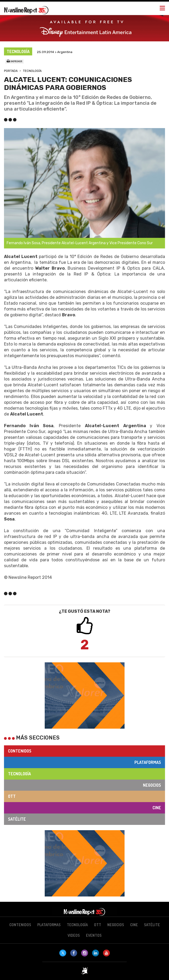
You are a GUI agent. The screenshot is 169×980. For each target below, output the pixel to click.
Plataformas (148, 762)
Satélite (17, 819)
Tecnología (32, 71)
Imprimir (15, 62)
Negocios (152, 785)
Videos (74, 935)
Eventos (94, 935)
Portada (11, 71)
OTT (12, 796)
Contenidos (20, 751)
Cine (157, 808)
